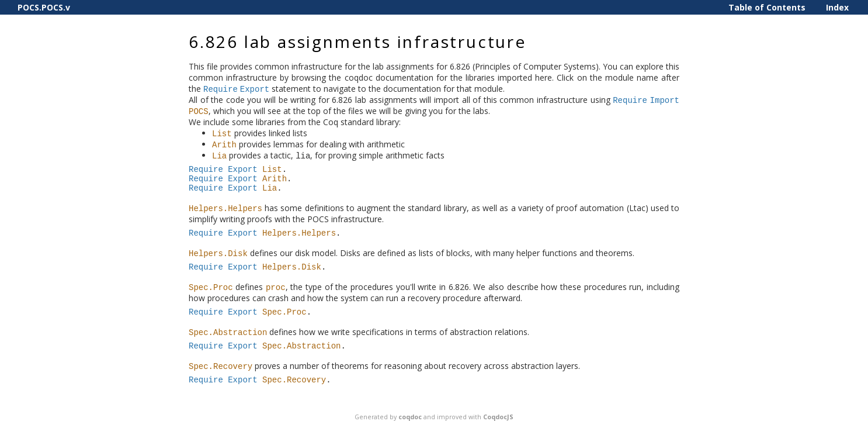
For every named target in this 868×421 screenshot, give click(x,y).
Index (837, 7)
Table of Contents (767, 7)
